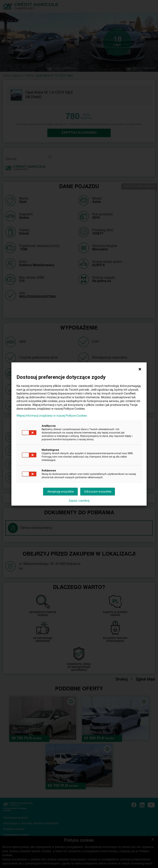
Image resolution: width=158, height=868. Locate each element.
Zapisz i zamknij (79, 501)
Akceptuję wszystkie (61, 491)
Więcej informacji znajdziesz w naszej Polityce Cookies (52, 416)
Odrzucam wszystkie (98, 491)
